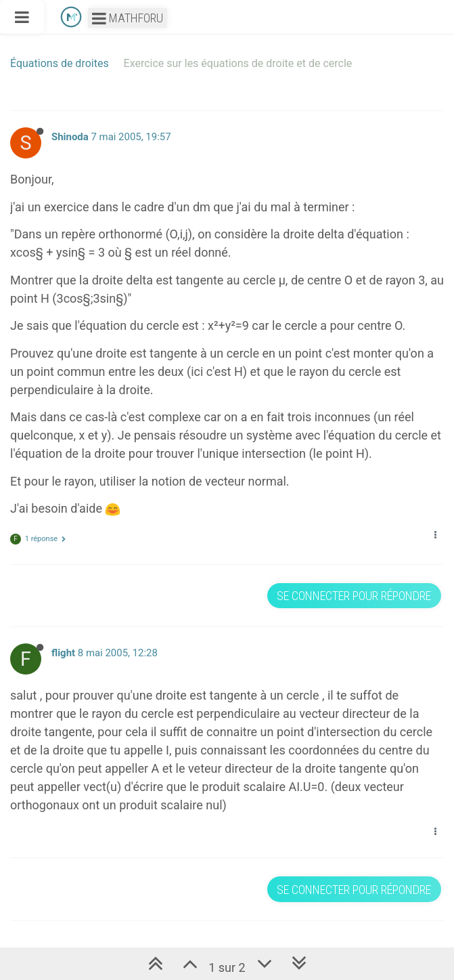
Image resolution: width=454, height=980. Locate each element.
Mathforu (128, 18)
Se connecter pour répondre (354, 596)
